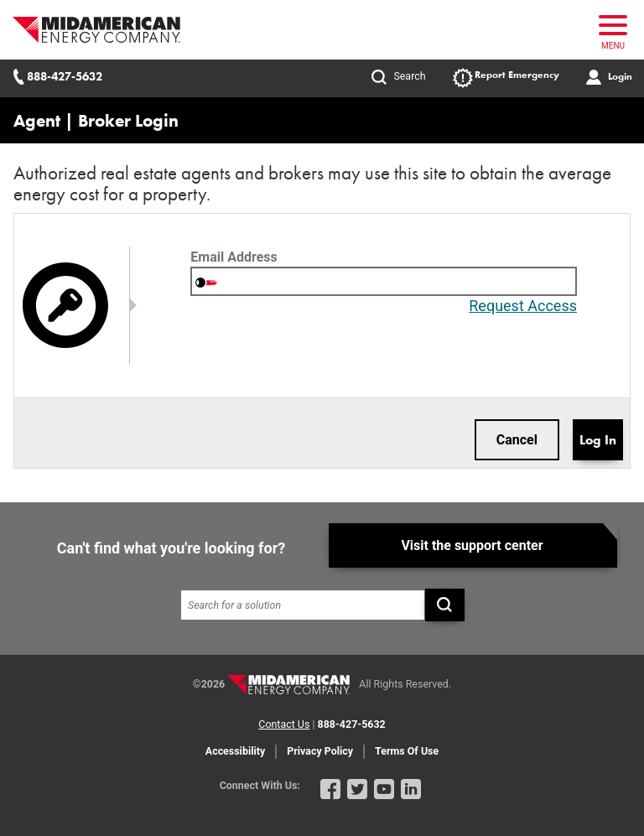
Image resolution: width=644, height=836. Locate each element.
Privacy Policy (320, 748)
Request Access (523, 306)
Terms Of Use (407, 748)
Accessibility (235, 748)
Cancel (517, 439)
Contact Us (284, 721)
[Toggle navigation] (610, 30)
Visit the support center (472, 543)
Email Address (234, 257)
